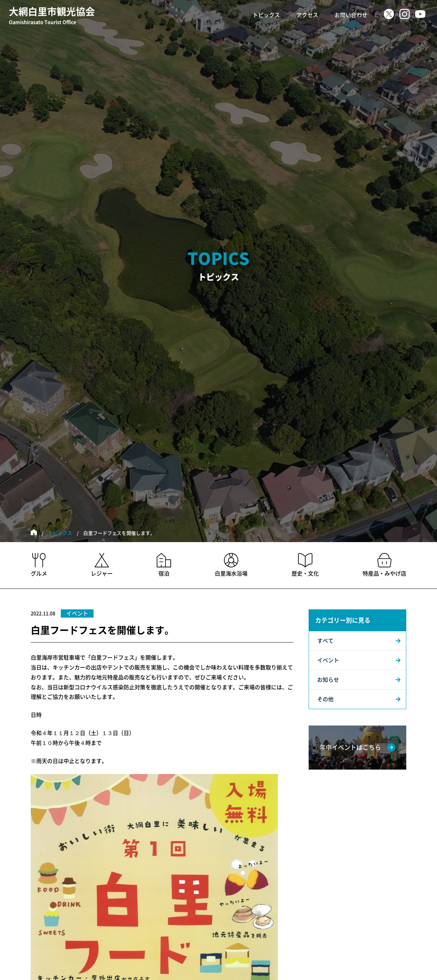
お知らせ (328, 680)
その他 (325, 699)
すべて (325, 641)
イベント (328, 660)
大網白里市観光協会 (52, 16)
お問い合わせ (351, 15)
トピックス (266, 15)
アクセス (307, 15)
